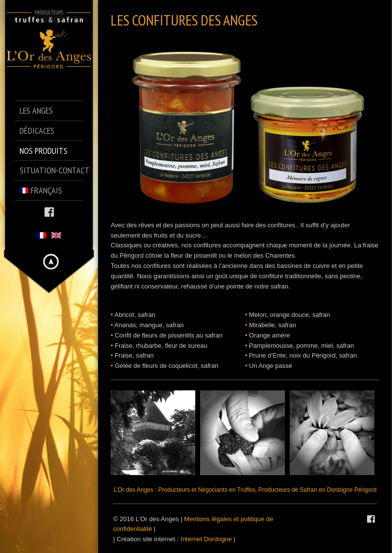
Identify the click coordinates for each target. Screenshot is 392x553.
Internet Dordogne (206, 539)
